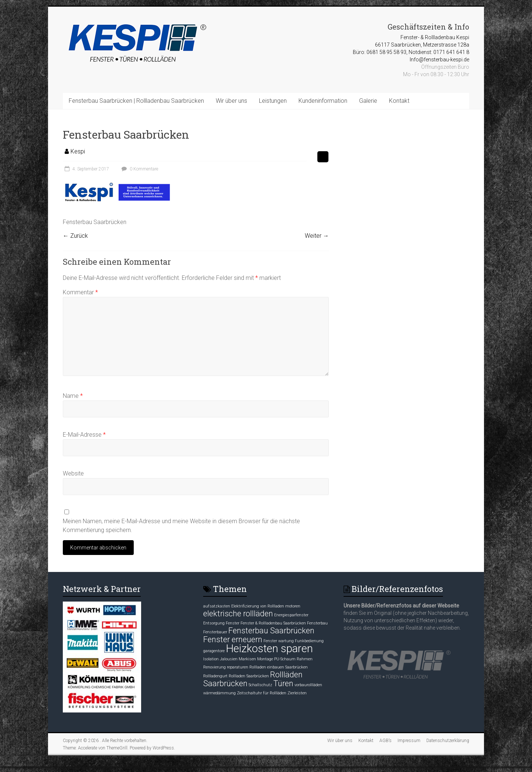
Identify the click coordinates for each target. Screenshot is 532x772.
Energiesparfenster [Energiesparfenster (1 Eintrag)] (291, 615)
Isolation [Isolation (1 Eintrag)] (211, 659)
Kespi (78, 151)
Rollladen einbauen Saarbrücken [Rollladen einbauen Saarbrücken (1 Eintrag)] (279, 667)
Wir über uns (231, 101)
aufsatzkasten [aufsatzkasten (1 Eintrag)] (217, 606)
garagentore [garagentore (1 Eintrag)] (214, 651)
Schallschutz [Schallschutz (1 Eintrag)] (260, 685)
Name (73, 396)
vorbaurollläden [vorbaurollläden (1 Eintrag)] (308, 685)
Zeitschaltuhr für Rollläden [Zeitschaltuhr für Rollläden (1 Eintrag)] (262, 693)
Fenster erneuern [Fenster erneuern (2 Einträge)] (233, 639)
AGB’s (386, 741)
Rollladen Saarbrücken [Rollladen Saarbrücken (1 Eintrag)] (249, 676)
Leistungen (273, 101)
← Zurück (75, 236)
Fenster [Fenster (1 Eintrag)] (233, 623)
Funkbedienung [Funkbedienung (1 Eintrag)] (309, 641)
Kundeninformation (323, 101)
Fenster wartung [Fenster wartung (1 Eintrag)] (279, 641)
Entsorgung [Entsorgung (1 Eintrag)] (214, 623)
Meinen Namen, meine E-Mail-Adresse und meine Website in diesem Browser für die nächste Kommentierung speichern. (181, 526)
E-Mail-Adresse (84, 435)
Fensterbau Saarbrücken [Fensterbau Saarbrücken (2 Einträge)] (271, 631)
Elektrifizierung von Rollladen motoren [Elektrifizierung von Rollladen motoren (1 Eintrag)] (266, 606)
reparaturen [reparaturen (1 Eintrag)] (238, 667)
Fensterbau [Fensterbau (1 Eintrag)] (317, 623)
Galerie (368, 101)
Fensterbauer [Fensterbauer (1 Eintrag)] (215, 632)
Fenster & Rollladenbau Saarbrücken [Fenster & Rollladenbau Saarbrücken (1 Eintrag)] (273, 623)
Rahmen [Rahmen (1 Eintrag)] (305, 659)
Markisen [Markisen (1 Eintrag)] (247, 659)
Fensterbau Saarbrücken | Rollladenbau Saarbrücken (136, 101)
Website (73, 473)
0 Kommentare (139, 169)
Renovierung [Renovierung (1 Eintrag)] (214, 667)
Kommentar (80, 292)
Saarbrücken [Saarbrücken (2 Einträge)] (225, 683)
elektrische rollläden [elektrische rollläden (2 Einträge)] (238, 614)
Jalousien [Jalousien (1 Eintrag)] (229, 659)
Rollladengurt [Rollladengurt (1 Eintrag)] (215, 676)
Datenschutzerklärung (448, 741)
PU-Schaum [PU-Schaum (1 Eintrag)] (285, 659)
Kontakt (399, 101)
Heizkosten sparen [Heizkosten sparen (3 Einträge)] (269, 649)
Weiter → (317, 236)
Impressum (409, 741)
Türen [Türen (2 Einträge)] (283, 683)
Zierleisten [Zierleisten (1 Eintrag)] (297, 693)
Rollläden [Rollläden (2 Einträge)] (286, 675)
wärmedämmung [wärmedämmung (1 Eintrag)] (219, 693)
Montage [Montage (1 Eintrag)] (265, 659)
